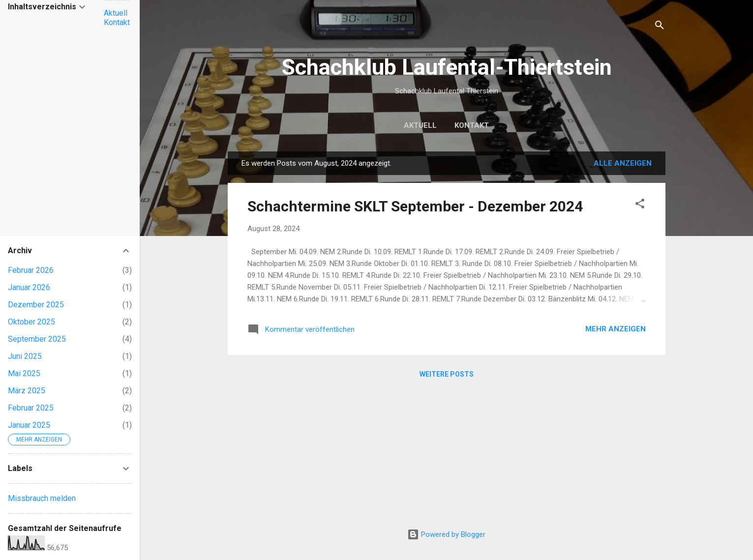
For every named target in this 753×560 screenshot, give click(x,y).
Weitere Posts (447, 374)
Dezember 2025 (36, 305)
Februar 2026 (31, 270)
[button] (640, 205)
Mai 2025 (24, 373)
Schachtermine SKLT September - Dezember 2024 (415, 206)
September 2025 (37, 339)
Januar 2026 (29, 287)
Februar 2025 (31, 408)
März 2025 (27, 391)
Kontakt (472, 125)
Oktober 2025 (31, 322)
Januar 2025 (29, 425)
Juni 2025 (25, 356)
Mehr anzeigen (616, 329)
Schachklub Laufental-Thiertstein (447, 67)
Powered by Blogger (446, 534)
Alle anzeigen (623, 163)
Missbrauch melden (42, 498)
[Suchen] (660, 27)
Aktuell (420, 125)
